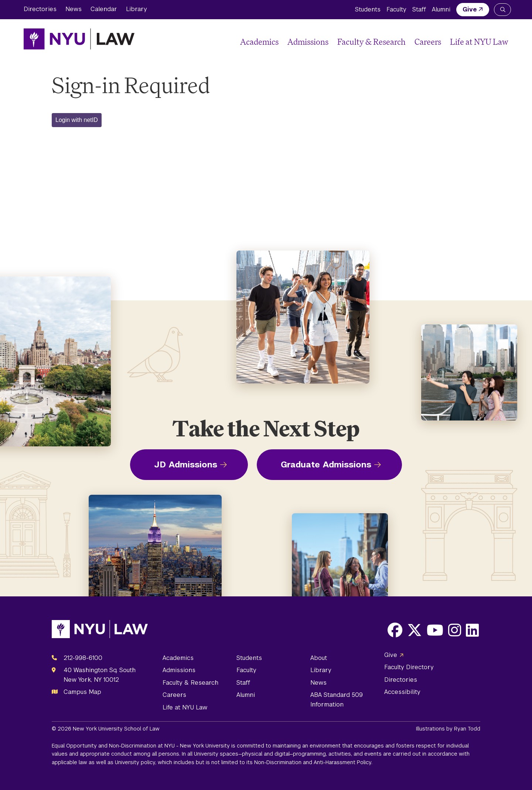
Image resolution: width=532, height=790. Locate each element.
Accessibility (402, 692)
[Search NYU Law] (502, 10)
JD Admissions (186, 464)
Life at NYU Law (479, 42)
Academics (259, 42)
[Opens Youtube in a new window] (435, 630)
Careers (428, 42)
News (74, 9)
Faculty (396, 9)
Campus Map (82, 692)
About (319, 658)
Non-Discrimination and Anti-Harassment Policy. (313, 762)
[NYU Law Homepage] (79, 39)
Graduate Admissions (326, 464)
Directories (40, 9)
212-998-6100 (83, 658)
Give (470, 9)
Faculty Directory (409, 667)
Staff (419, 9)
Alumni (441, 9)
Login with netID (77, 120)
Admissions (308, 42)
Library (137, 9)
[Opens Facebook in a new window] (395, 630)
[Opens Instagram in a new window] (455, 630)
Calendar (104, 9)
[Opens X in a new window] (415, 630)
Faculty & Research (371, 42)
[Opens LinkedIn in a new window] (472, 630)
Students (368, 9)
